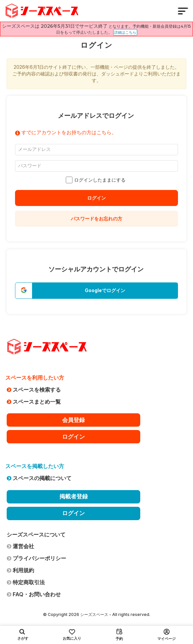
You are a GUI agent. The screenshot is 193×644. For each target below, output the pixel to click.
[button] (96, 291)
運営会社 (20, 546)
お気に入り (72, 635)
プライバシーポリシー (36, 558)
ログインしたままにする (96, 180)
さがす (23, 635)
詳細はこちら (125, 32)
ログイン (96, 198)
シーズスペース (94, 614)
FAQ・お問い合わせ (34, 594)
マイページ (166, 635)
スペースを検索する (34, 390)
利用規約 (20, 570)
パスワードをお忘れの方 (96, 219)
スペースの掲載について (39, 478)
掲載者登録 (74, 496)
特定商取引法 (26, 582)
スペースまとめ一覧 (34, 402)
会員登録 (73, 420)
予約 (119, 635)
